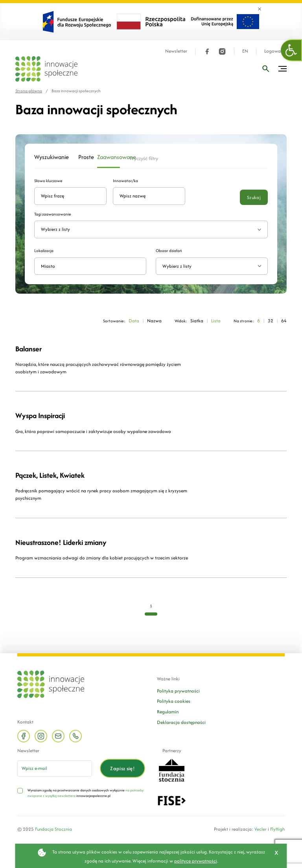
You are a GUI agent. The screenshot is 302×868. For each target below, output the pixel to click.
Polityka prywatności (178, 691)
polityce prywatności (196, 861)
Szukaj (254, 197)
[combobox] (212, 266)
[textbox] (209, 266)
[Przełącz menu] (283, 69)
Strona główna (29, 91)
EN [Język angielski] (245, 51)
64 (284, 321)
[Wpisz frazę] (266, 69)
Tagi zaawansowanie (53, 214)
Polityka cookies (174, 701)
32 (271, 321)
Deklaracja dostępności (181, 722)
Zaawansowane (109, 157)
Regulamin (168, 712)
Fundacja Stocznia (53, 829)
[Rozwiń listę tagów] (259, 229)
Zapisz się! (122, 768)
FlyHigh (277, 829)
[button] (291, 50)
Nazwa (154, 321)
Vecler (261, 829)
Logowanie (275, 51)
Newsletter (176, 51)
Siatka (197, 321)
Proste (83, 157)
